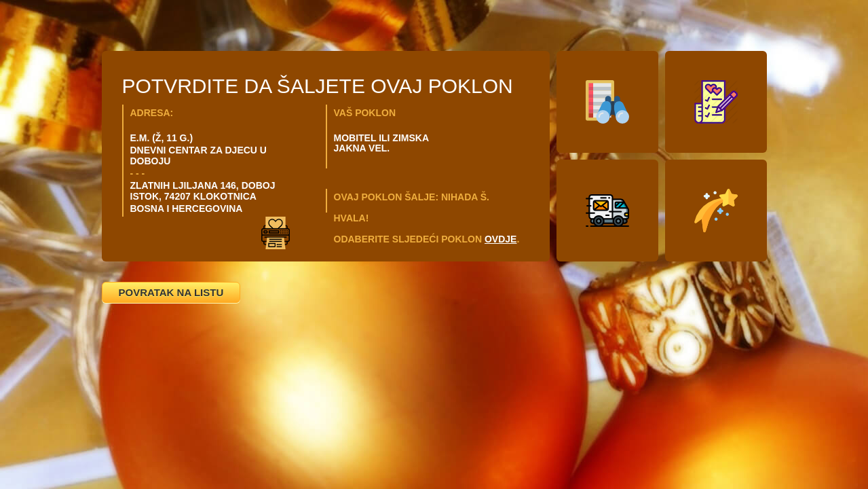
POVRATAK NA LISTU (171, 292)
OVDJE (501, 239)
